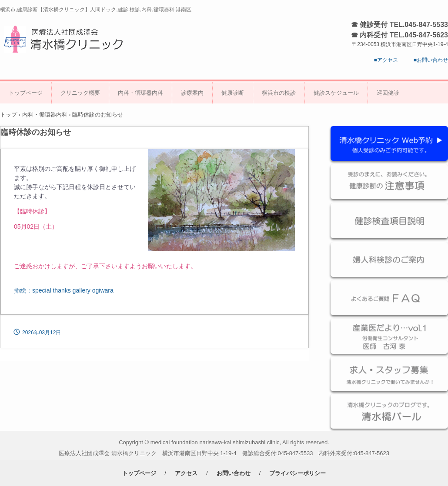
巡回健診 (388, 93)
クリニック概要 (80, 93)
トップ (8, 115)
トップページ (26, 93)
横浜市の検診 (279, 93)
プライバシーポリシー (298, 473)
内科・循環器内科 (140, 93)
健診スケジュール (336, 93)
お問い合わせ (234, 473)
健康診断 (233, 93)
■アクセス (386, 60)
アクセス (186, 473)
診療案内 (192, 93)
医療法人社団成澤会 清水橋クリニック (67, 39)
